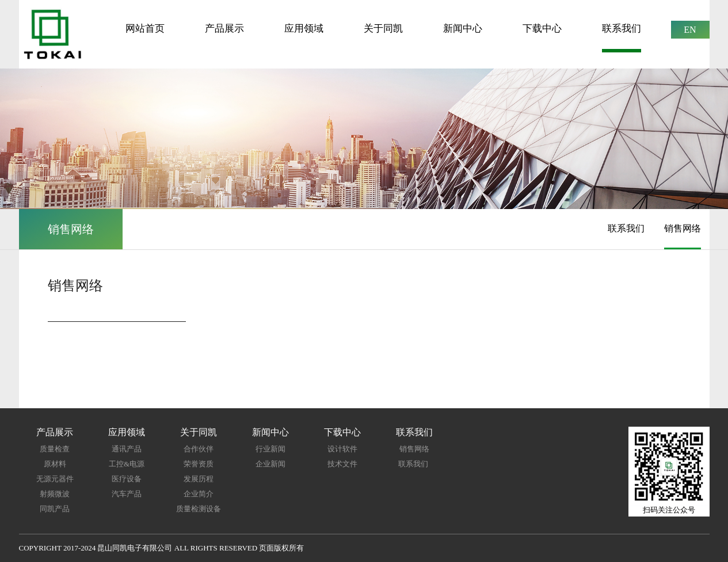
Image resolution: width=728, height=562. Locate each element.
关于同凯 (383, 29)
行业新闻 (270, 449)
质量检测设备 (199, 509)
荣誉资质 (199, 464)
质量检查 (55, 449)
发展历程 (199, 479)
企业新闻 (270, 464)
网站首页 (145, 29)
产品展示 (224, 29)
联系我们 (622, 29)
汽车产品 (127, 494)
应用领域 (304, 29)
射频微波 (55, 494)
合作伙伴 (199, 449)
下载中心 (542, 29)
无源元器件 (55, 479)
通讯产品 (127, 449)
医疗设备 (127, 479)
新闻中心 (463, 29)
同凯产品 (55, 509)
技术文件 (342, 464)
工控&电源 (127, 464)
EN (690, 30)
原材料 (55, 464)
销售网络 (683, 228)
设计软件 (342, 449)
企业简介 (199, 494)
